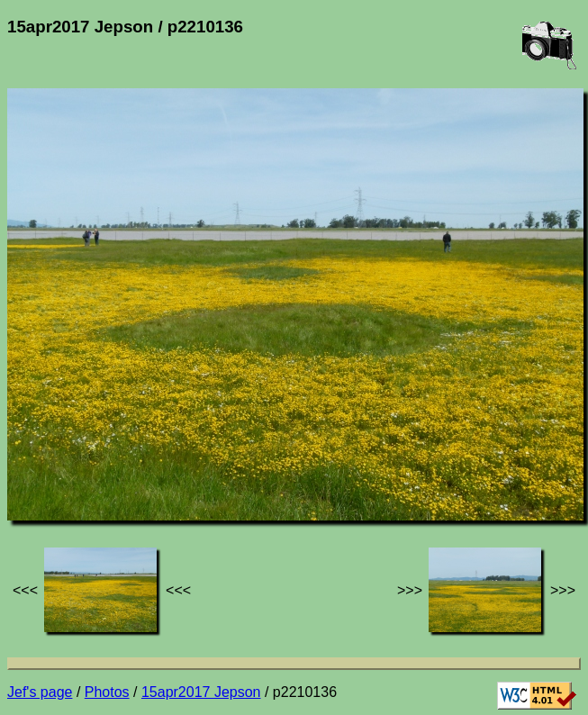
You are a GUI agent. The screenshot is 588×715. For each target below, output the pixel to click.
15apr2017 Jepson (201, 692)
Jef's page (40, 692)
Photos (107, 692)
